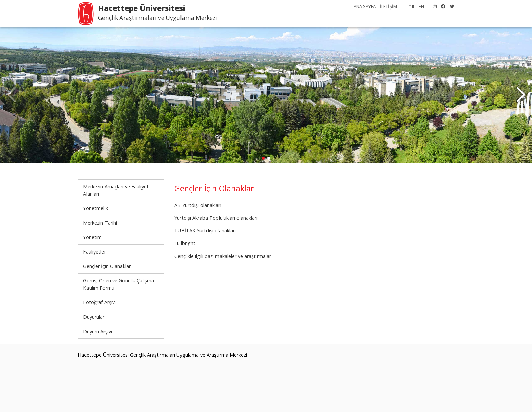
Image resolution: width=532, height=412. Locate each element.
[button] (521, 95)
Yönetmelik (96, 208)
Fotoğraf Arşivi (99, 302)
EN (421, 6)
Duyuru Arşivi (98, 331)
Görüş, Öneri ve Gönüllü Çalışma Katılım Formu (119, 284)
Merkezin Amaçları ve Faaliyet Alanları (116, 190)
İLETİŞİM (388, 6)
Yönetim (92, 237)
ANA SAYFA (365, 6)
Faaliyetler (94, 252)
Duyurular (94, 317)
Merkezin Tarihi (100, 223)
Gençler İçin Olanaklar (107, 266)
